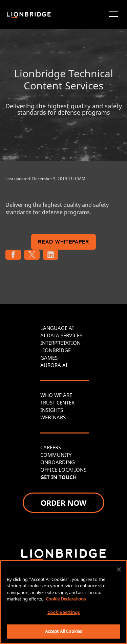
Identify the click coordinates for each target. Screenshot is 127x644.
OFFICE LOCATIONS (63, 470)
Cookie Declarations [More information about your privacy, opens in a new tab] (66, 599)
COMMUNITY (56, 455)
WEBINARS (53, 417)
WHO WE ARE (56, 395)
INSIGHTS (52, 410)
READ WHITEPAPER (63, 242)
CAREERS (51, 447)
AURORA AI (54, 365)
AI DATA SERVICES (61, 335)
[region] (63, 602)
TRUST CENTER (57, 402)
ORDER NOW (63, 503)
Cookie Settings (63, 612)
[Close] (119, 569)
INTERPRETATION (60, 343)
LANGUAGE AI (57, 328)
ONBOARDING (58, 462)
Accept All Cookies (63, 631)
